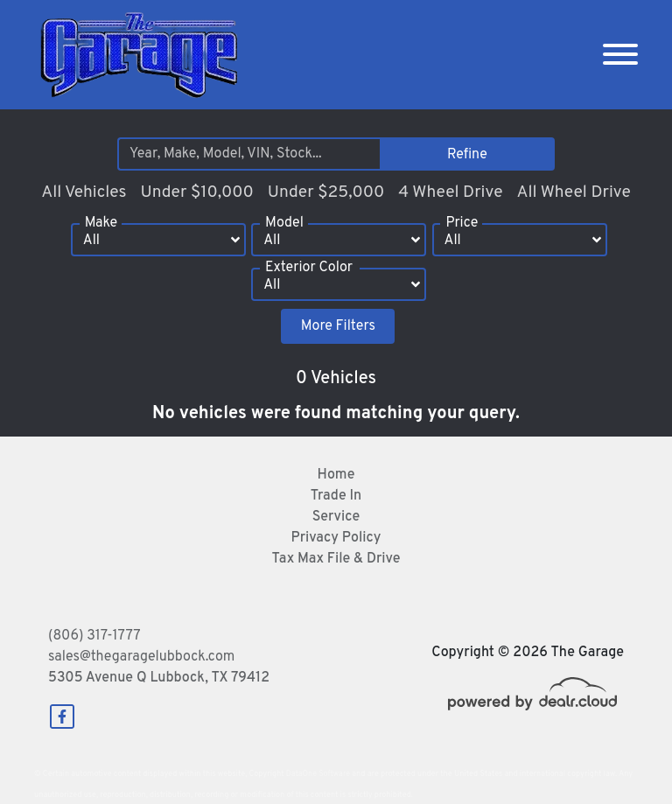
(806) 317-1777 (94, 636)
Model (284, 223)
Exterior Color (309, 268)
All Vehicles (84, 192)
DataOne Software (318, 774)
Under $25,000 (326, 192)
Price (462, 223)
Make (101, 223)
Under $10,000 (196, 192)
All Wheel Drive (573, 192)
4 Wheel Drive (450, 192)
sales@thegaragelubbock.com (141, 657)
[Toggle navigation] (620, 55)
